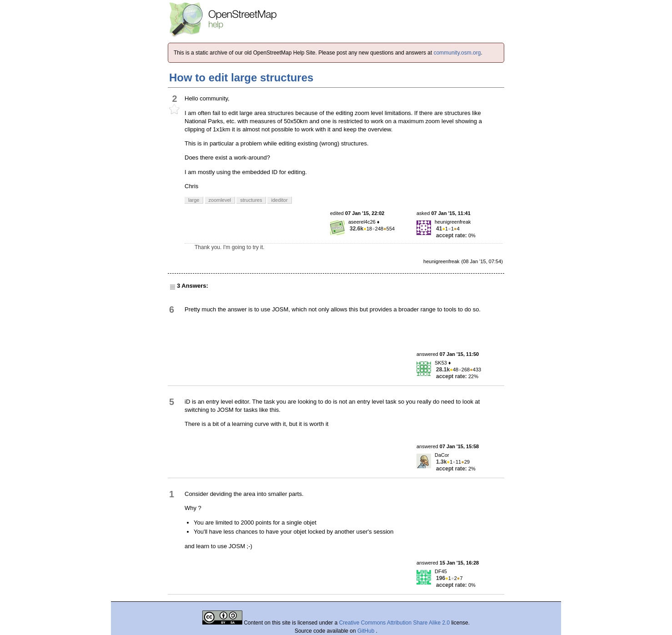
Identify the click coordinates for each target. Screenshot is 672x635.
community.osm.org (457, 53)
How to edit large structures (241, 77)
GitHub (367, 631)
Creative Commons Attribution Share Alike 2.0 (394, 623)
